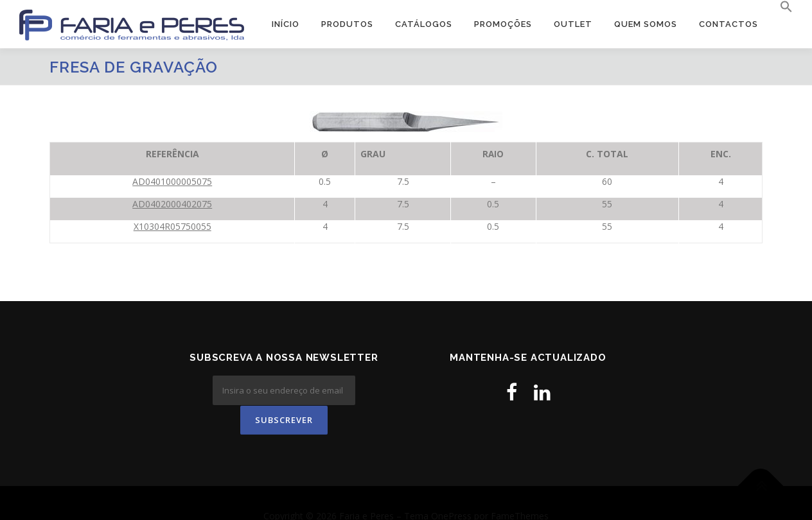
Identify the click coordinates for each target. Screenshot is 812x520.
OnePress (451, 490)
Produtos (347, 24)
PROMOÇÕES (503, 24)
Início (286, 24)
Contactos (728, 24)
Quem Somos (646, 24)
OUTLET (573, 24)
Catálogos (424, 24)
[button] (781, 7)
